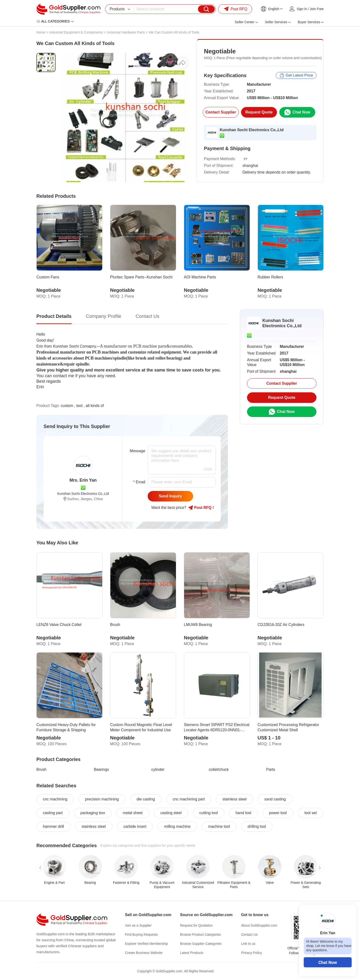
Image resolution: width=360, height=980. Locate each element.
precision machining (102, 799)
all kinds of (95, 406)
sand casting (275, 799)
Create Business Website (144, 953)
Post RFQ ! (201, 508)
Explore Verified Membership (146, 944)
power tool (278, 813)
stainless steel (234, 799)
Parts (271, 769)
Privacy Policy (251, 953)
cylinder (158, 769)
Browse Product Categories (200, 935)
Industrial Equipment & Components (76, 32)
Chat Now (328, 962)
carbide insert (135, 826)
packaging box (93, 813)
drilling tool (257, 826)
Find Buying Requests (141, 935)
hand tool (243, 813)
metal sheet (133, 813)
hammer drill (53, 826)
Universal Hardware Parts (126, 32)
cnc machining (55, 799)
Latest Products (192, 953)
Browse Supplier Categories (201, 944)
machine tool (219, 826)
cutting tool (209, 813)
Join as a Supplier (138, 925)
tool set (311, 813)
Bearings (101, 769)
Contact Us (249, 935)
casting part (53, 813)
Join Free (317, 9)
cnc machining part (189, 799)
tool (79, 406)
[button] (40, 868)
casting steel (171, 813)
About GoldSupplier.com (259, 925)
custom (67, 406)
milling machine (177, 826)
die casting (146, 799)
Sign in (302, 9)
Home (41, 32)
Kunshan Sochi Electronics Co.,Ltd (252, 130)
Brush (41, 769)
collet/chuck (219, 769)
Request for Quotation (196, 925)
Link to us (248, 944)
